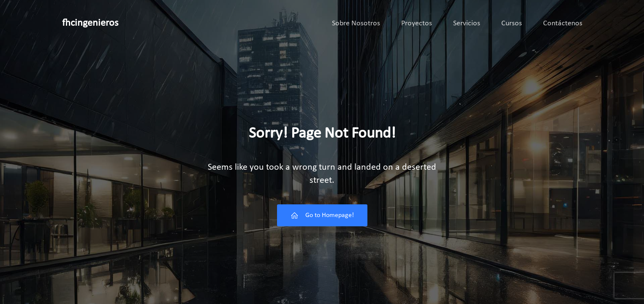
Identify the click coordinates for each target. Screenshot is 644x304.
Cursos (512, 23)
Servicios (467, 23)
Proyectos (417, 23)
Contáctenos (563, 23)
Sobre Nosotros (356, 23)
